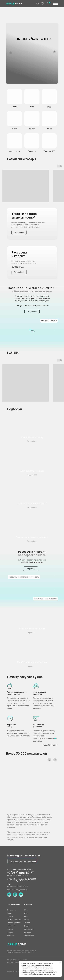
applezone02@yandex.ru (17, 890)
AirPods (32, 129)
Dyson (49, 129)
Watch (15, 129)
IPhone (15, 107)
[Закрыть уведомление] (60, 963)
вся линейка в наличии (34, 38)
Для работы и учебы (32, 471)
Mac (49, 107)
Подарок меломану (32, 437)
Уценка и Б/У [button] (49, 151)
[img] (15, 119)
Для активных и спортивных (32, 537)
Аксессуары (15, 151)
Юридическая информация (17, 960)
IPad (32, 107)
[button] (49, 141)
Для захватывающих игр (32, 503)
